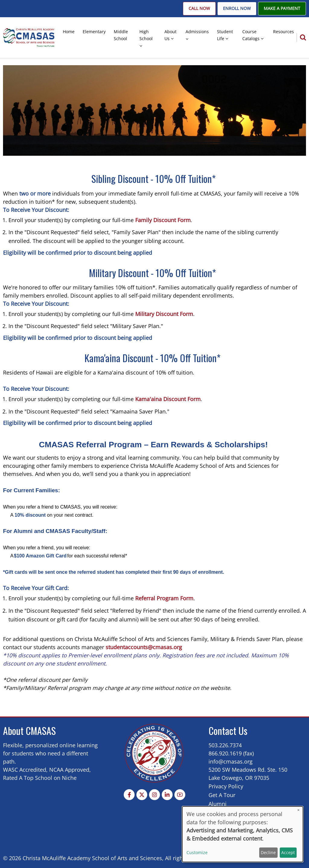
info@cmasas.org (231, 761)
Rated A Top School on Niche (40, 778)
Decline (268, 852)
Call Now (199, 8)
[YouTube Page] (180, 795)
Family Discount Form (163, 220)
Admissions (197, 32)
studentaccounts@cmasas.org (144, 647)
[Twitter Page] (142, 795)
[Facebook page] (129, 795)
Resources (284, 32)
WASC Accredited (25, 770)
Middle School (121, 35)
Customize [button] (197, 852)
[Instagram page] (154, 795)
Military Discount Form (163, 314)
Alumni (218, 804)
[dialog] (243, 834)
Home (69, 32)
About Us (170, 35)
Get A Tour (222, 795)
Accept (288, 852)
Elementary (94, 32)
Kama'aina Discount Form (168, 399)
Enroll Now (237, 8)
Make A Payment (282, 8)
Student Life (225, 35)
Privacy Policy (226, 786)
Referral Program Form (164, 598)
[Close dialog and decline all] (298, 810)
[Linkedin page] (167, 795)
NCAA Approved (69, 770)
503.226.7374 (225, 745)
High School (146, 35)
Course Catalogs (251, 35)
